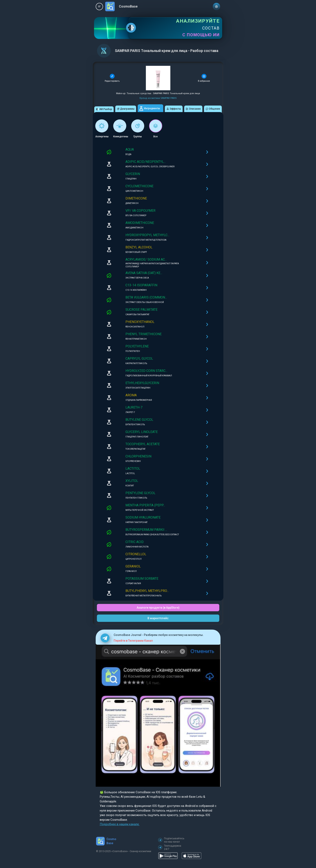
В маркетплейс (158, 618)
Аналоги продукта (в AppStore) (158, 608)
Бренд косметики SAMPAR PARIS (158, 98)
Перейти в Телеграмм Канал (133, 641)
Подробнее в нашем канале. (120, 824)
